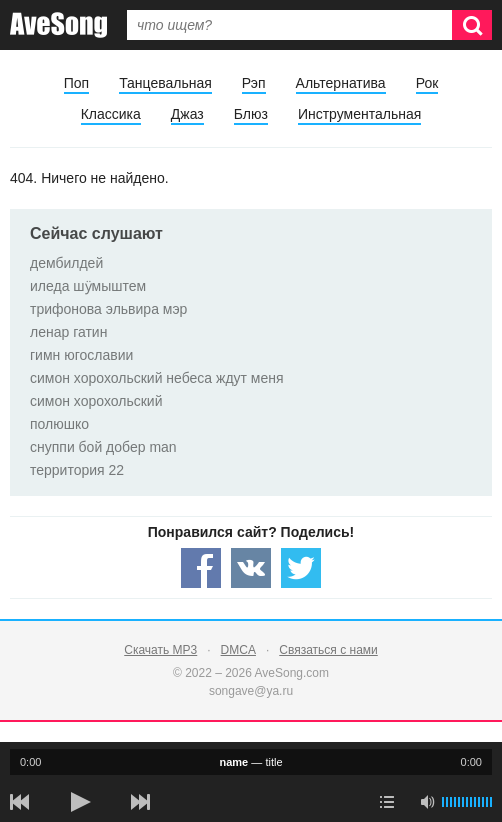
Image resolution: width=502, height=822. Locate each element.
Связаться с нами (328, 650)
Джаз (187, 114)
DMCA (238, 650)
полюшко (59, 424)
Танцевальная (165, 83)
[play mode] (387, 802)
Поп (76, 83)
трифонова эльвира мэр (108, 309)
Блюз (251, 114)
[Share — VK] (251, 568)
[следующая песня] (140, 802)
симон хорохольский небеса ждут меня (157, 378)
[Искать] (472, 25)
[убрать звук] (427, 802)
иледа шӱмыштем (88, 286)
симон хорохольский (96, 401)
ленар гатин (68, 332)
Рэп (254, 83)
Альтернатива (341, 83)
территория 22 (77, 470)
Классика (111, 114)
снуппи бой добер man (103, 447)
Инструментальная (359, 114)
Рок (427, 83)
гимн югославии (81, 355)
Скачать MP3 (160, 650)
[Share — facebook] (201, 568)
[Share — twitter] (301, 568)
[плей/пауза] (80, 802)
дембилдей (66, 263)
